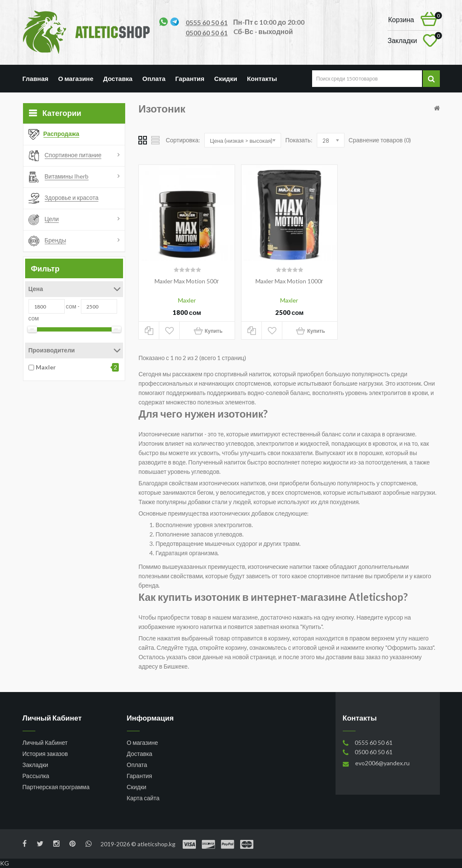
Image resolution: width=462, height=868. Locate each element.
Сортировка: (183, 140)
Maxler (46, 367)
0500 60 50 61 (207, 33)
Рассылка (36, 776)
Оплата (154, 78)
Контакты (262, 78)
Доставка (118, 78)
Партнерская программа (56, 787)
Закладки (36, 765)
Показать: (299, 140)
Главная (36, 78)
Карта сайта (143, 798)
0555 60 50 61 (207, 22)
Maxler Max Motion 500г (187, 281)
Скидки (226, 78)
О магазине (76, 78)
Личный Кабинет (45, 743)
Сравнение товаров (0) (380, 140)
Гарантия (190, 78)
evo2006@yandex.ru (382, 763)
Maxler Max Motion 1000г (289, 281)
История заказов (45, 754)
